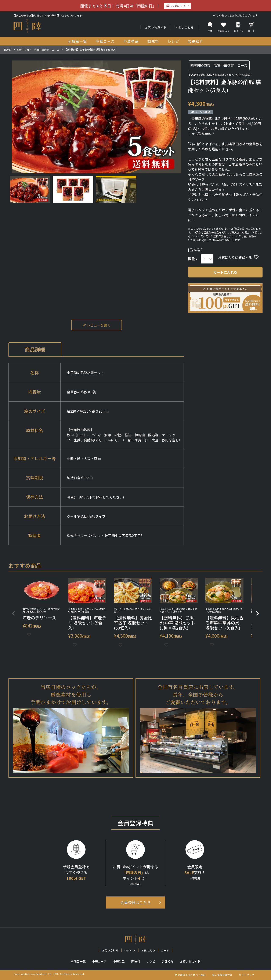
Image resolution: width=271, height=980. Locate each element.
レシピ (151, 961)
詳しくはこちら (176, 6)
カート (252, 27)
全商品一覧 (78, 961)
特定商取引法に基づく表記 (190, 975)
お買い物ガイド (156, 27)
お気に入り (148, 950)
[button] (14, 613)
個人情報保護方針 (222, 975)
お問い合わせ (185, 27)
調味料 (135, 961)
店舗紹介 (167, 961)
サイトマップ (247, 975)
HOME (8, 50)
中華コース (99, 961)
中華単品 (119, 961)
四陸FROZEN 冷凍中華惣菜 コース (38, 50)
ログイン (239, 27)
